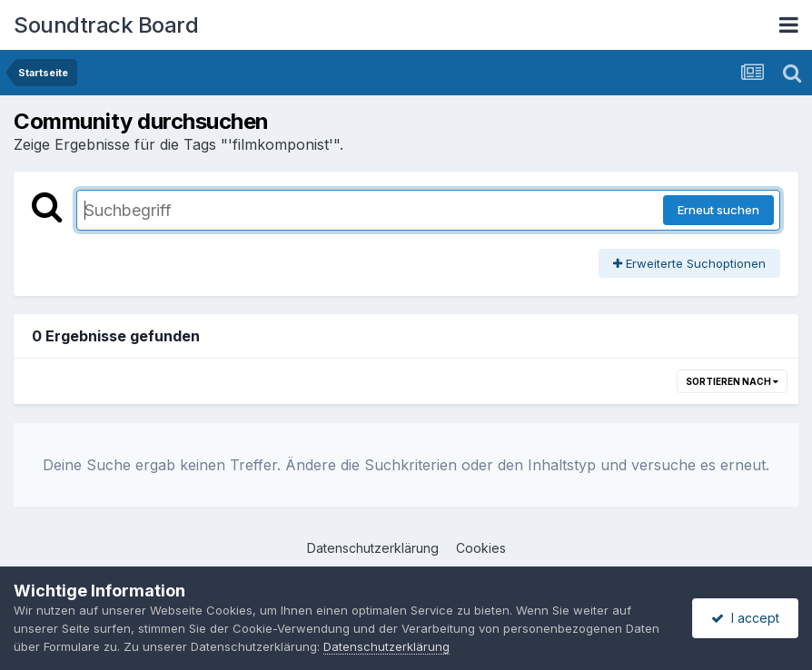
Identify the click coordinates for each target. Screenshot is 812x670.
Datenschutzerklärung (373, 548)
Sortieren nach (732, 381)
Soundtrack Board (106, 25)
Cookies (481, 548)
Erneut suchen (718, 210)
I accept (745, 618)
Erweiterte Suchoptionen (689, 263)
